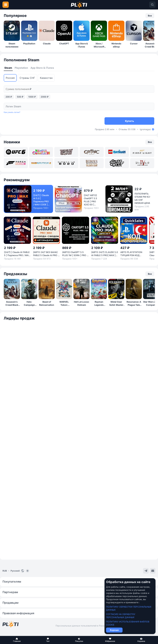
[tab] (8, 68)
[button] (17, 640)
